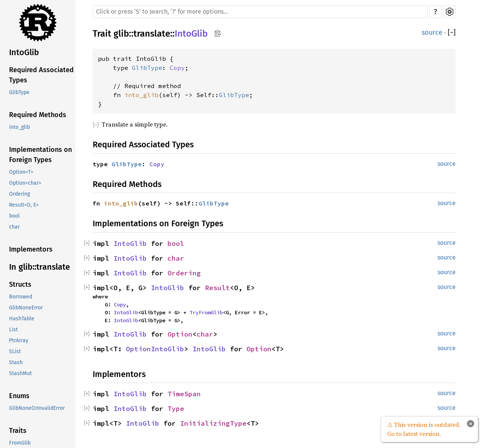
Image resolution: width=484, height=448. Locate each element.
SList (15, 351)
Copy (177, 68)
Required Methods (38, 115)
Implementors (31, 249)
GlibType (19, 92)
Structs (20, 284)
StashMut (20, 373)
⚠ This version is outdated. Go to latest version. (424, 429)
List (13, 330)
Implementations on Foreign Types (40, 155)
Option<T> (21, 172)
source (432, 32)
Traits (18, 431)
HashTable (22, 319)
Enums (19, 396)
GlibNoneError (26, 308)
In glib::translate (40, 267)
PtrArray (19, 341)
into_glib (19, 127)
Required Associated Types (41, 75)
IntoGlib (24, 52)
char (14, 227)
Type (176, 409)
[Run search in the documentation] (260, 12)
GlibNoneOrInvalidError (37, 408)
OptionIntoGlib (155, 349)
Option (180, 334)
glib (121, 34)
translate (152, 34)
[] (452, 33)
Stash (16, 362)
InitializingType (213, 423)
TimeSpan (184, 394)
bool (14, 216)
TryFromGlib (206, 312)
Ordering (19, 194)
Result (217, 288)
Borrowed (21, 297)
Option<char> (25, 183)
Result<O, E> (24, 205)
